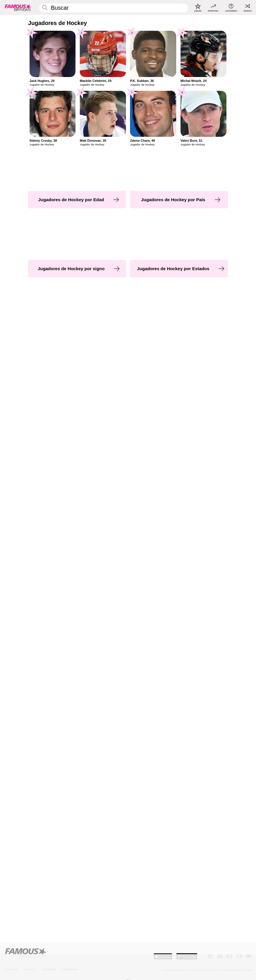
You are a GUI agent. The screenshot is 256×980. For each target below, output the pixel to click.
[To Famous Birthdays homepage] (18, 8)
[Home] (65, 953)
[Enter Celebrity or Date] (114, 8)
